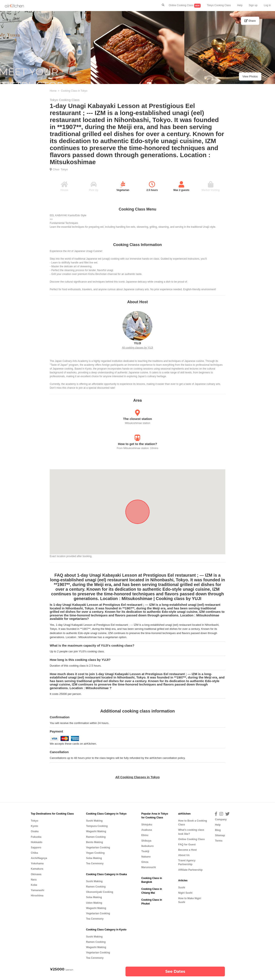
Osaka (35, 831)
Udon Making (94, 903)
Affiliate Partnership (190, 870)
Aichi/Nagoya (39, 858)
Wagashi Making (96, 831)
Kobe (34, 885)
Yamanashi (37, 890)
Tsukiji (145, 851)
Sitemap (220, 835)
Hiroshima (37, 896)
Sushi (182, 888)
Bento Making (94, 842)
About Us (184, 855)
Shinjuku (147, 825)
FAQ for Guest (187, 845)
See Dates (175, 971)
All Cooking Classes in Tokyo (137, 777)
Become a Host (187, 850)
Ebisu (145, 835)
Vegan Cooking (95, 853)
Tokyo (64, 169)
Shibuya (146, 841)
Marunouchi (149, 867)
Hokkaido (37, 842)
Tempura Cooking (97, 826)
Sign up (253, 5)
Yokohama (37, 863)
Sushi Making (94, 821)
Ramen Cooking (96, 837)
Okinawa (36, 874)
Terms (219, 841)
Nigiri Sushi (185, 893)
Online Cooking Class (185, 6)
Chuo (56, 169)
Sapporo (36, 848)
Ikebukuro (147, 846)
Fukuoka (36, 837)
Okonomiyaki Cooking (100, 892)
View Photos (250, 76)
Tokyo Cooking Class (219, 5)
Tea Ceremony (95, 863)
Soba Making (94, 858)
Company (221, 819)
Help (240, 5)
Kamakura (37, 869)
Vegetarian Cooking (98, 848)
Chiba (34, 853)
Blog (218, 830)
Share (250, 21)
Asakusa (147, 830)
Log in (267, 5)
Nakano (146, 857)
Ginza (145, 862)
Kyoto (34, 826)
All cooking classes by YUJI (137, 348)
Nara (34, 880)
